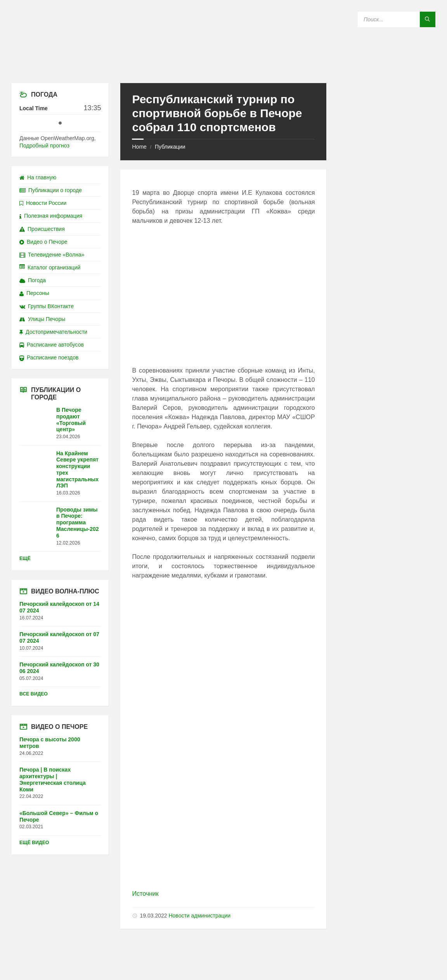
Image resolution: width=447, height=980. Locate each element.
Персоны (34, 293)
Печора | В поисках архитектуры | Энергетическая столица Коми (53, 779)
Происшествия (42, 229)
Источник (145, 894)
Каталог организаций (50, 267)
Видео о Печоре (43, 242)
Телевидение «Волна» (52, 255)
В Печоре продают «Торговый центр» (71, 420)
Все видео (34, 694)
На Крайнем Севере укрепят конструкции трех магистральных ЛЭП (77, 470)
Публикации (170, 147)
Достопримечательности (53, 332)
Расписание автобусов (52, 345)
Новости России (43, 203)
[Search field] (397, 19)
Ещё (25, 559)
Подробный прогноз (44, 146)
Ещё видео (34, 843)
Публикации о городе (51, 190)
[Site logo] (223, 68)
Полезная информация (51, 216)
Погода (33, 280)
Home (139, 147)
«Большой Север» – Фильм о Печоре (59, 816)
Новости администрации (199, 916)
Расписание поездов (49, 357)
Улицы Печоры (42, 319)
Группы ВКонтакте (47, 306)
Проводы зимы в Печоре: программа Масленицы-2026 (78, 523)
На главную (38, 177)
